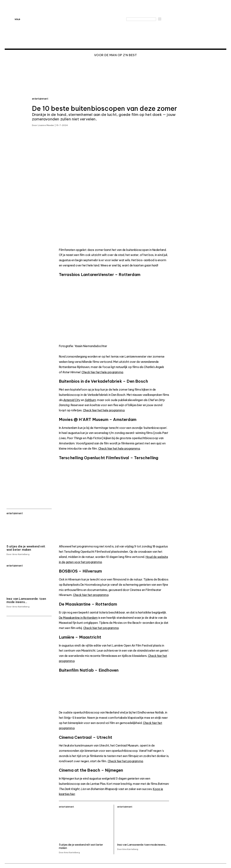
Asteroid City (72, 400)
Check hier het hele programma (102, 372)
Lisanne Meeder (46, 125)
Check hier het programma (91, 595)
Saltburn (90, 400)
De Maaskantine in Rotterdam (78, 618)
